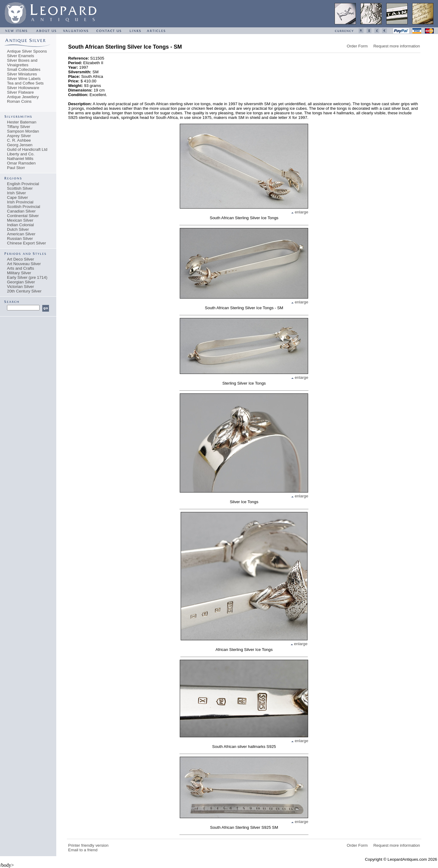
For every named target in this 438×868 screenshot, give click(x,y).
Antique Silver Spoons (27, 51)
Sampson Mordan (23, 131)
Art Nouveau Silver (24, 264)
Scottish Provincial (24, 207)
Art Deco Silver (21, 259)
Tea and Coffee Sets (25, 83)
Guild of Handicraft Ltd (27, 149)
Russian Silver (20, 239)
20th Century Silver (24, 291)
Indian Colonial (20, 225)
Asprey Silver (19, 136)
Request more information (396, 46)
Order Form (357, 46)
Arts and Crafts (21, 268)
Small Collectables (24, 69)
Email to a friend (83, 850)
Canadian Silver (21, 211)
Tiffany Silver (19, 127)
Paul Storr (16, 168)
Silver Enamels (21, 56)
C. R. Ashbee (19, 140)
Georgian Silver (21, 282)
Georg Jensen (20, 145)
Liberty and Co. (21, 154)
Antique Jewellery (23, 97)
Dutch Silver (18, 229)
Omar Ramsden (21, 163)
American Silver (21, 234)
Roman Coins (19, 101)
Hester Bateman (22, 122)
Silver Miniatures (22, 74)
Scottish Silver (20, 188)
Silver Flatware (20, 92)
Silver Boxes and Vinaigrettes (22, 63)
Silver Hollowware (23, 88)
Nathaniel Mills (20, 159)
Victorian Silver (21, 287)
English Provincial (23, 184)
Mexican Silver (20, 220)
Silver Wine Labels (24, 79)
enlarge (300, 212)
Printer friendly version (88, 845)
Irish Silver (16, 193)
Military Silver (19, 273)
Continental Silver (23, 216)
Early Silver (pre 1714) (27, 277)
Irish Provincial (20, 202)
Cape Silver (17, 197)
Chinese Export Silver (26, 243)
